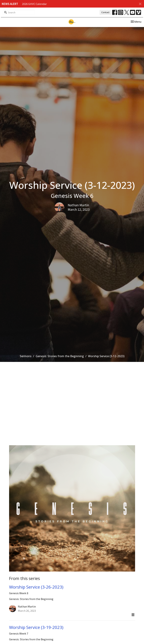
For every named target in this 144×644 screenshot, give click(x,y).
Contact (105, 12)
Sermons (26, 356)
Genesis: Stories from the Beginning (60, 356)
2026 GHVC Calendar (34, 4)
